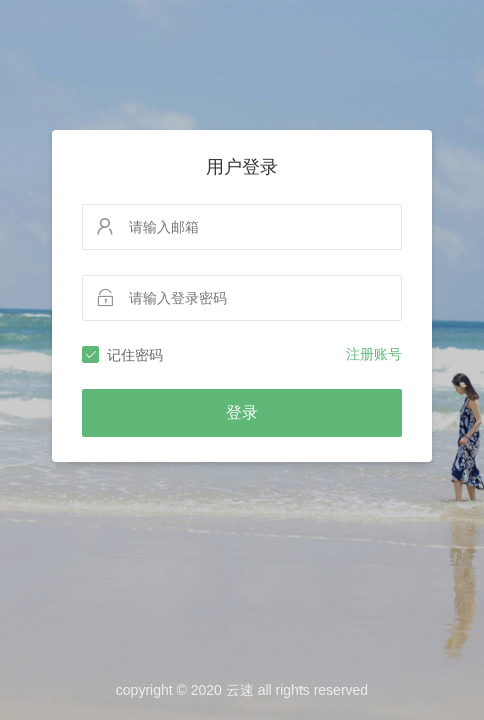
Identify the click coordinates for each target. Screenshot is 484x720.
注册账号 (374, 354)
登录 (242, 412)
